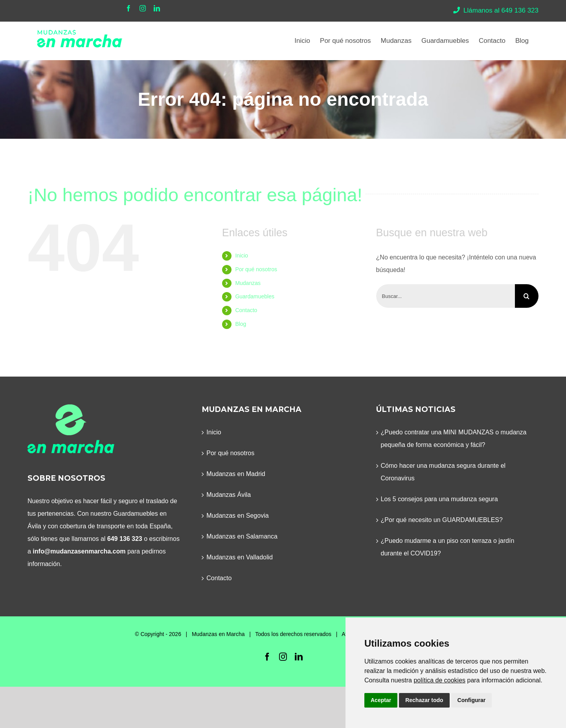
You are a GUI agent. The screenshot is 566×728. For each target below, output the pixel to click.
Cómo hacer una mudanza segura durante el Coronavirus (443, 472)
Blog (241, 324)
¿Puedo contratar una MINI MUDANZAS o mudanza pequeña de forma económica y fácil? (454, 438)
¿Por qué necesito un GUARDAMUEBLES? (442, 520)
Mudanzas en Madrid (236, 474)
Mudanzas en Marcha (218, 634)
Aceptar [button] (381, 700)
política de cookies (439, 680)
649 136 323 (125, 539)
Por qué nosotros (256, 269)
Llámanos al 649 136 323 (496, 10)
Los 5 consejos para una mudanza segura (439, 499)
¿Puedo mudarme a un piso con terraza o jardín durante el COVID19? (448, 547)
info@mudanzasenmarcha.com (79, 551)
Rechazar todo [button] (424, 700)
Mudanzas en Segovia (237, 516)
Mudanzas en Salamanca (242, 536)
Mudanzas (248, 283)
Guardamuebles (255, 296)
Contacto (246, 310)
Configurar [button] (472, 700)
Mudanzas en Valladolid (240, 557)
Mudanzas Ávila (229, 495)
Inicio (242, 256)
